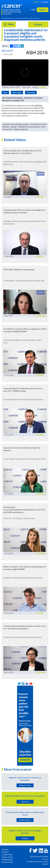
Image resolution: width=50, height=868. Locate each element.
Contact (5, 849)
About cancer (25, 820)
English (36, 2)
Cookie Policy (7, 854)
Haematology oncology (20, 124)
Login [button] (33, 9)
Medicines (6, 127)
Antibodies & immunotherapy (29, 127)
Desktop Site (7, 860)
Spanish (45, 2)
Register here (25, 785)
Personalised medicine (38, 124)
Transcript (31, 92)
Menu (9, 24)
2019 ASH (39, 106)
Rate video (17, 92)
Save (5, 92)
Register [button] (43, 10)
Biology (14, 127)
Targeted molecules (21, 129)
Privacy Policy (7, 862)
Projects (5, 852)
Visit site (25, 802)
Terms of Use (7, 857)
